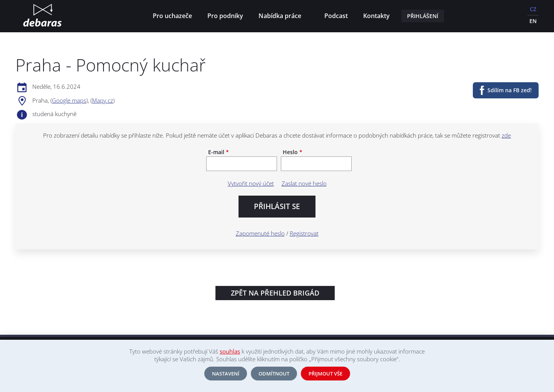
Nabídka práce (281, 17)
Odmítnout (274, 374)
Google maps (69, 100)
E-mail (219, 152)
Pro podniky (225, 16)
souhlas (230, 351)
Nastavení (226, 374)
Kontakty (376, 16)
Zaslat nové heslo (304, 183)
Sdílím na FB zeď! (510, 90)
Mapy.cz (103, 100)
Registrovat (304, 233)
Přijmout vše (325, 374)
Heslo (293, 152)
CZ (533, 9)
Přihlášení (423, 16)
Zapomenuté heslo (260, 233)
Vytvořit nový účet (251, 183)
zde (506, 135)
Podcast (336, 16)
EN (533, 21)
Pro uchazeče (172, 16)
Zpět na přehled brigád (275, 293)
